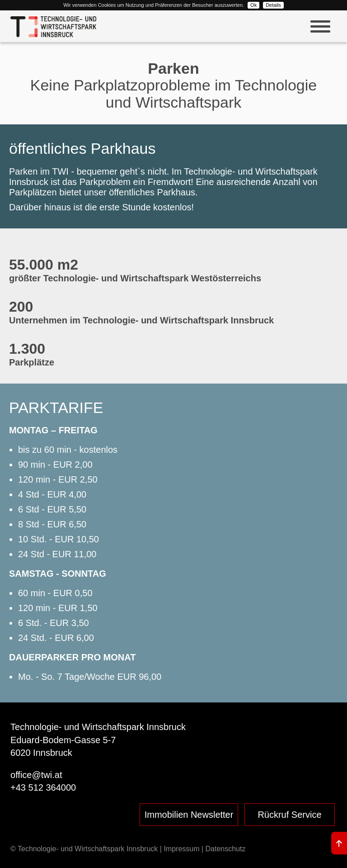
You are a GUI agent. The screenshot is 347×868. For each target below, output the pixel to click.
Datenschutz (226, 849)
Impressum (181, 849)
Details (273, 5)
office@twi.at (36, 775)
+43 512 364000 (43, 787)
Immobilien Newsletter (189, 815)
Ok (253, 5)
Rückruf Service (289, 815)
